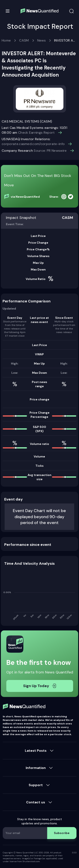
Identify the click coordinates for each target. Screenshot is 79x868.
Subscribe (62, 833)
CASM (24, 40)
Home (6, 40)
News (42, 40)
